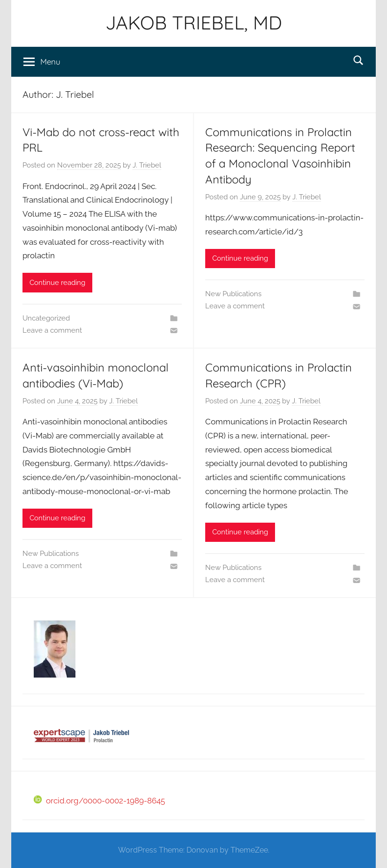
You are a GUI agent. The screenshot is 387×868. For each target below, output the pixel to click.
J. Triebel (147, 165)
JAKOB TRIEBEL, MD (194, 22)
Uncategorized (46, 318)
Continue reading (57, 283)
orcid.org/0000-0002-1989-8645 (99, 801)
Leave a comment (52, 330)
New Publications (233, 294)
